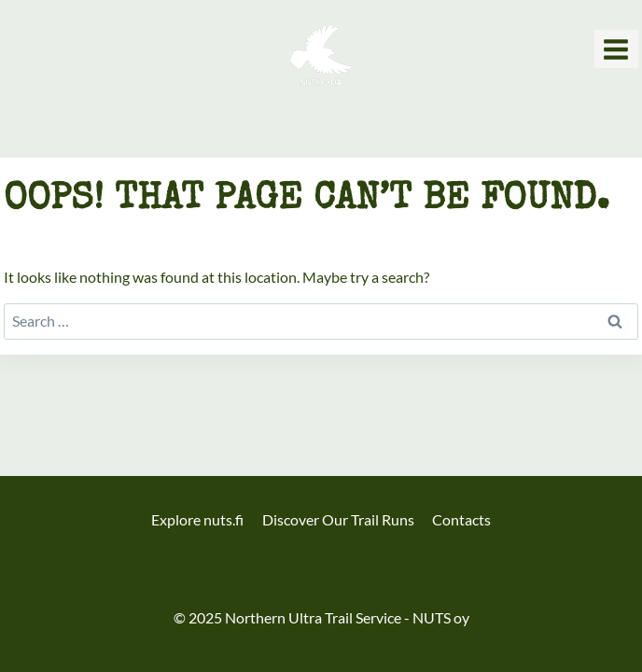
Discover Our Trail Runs (338, 519)
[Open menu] (616, 49)
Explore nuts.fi (197, 519)
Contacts (461, 519)
